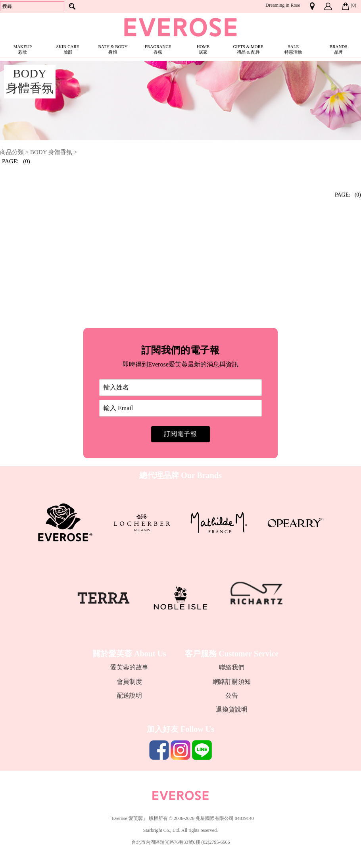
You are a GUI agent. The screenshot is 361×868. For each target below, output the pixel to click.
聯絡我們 (232, 667)
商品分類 (12, 152)
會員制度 (129, 682)
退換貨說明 (232, 709)
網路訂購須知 (232, 682)
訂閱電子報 (180, 434)
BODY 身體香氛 (51, 152)
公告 (232, 695)
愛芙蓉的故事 (129, 667)
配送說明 (129, 695)
